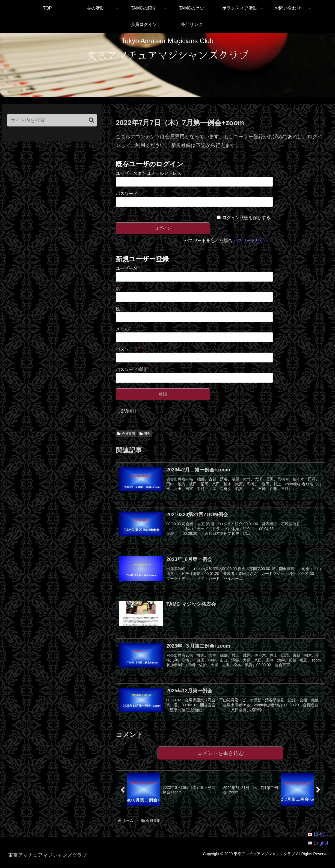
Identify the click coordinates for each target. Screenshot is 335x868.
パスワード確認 (132, 369)
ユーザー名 (128, 268)
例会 (145, 434)
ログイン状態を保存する (246, 218)
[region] (167, 65)
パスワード (127, 194)
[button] (91, 120)
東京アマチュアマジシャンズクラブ (168, 55)
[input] (52, 120)
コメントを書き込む (220, 758)
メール (124, 329)
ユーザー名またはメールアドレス (149, 173)
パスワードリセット (253, 240)
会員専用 (126, 434)
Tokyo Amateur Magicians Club (167, 41)
